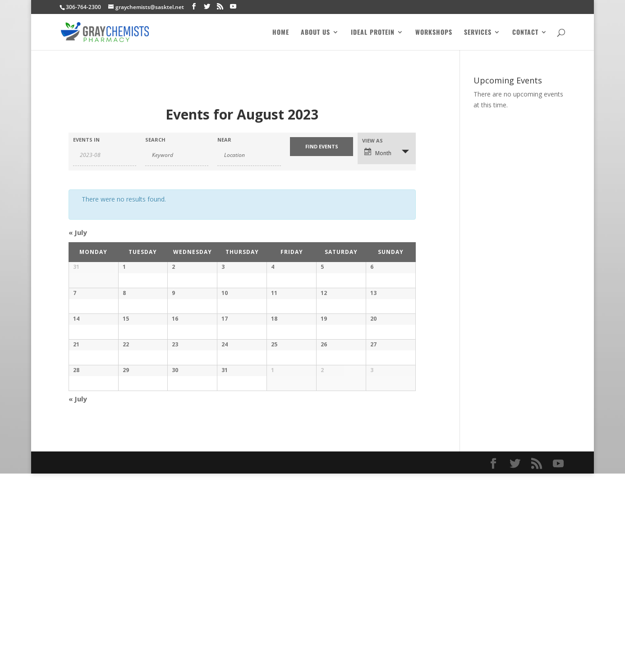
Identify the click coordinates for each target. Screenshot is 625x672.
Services (478, 33)
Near (224, 140)
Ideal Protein (373, 33)
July (78, 232)
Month (378, 152)
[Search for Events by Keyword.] (177, 155)
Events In (86, 140)
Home (281, 33)
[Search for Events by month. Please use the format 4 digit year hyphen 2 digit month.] (105, 155)
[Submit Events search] (322, 147)
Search (155, 140)
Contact (525, 33)
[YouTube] (233, 7)
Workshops (434, 33)
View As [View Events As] (372, 140)
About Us (315, 33)
